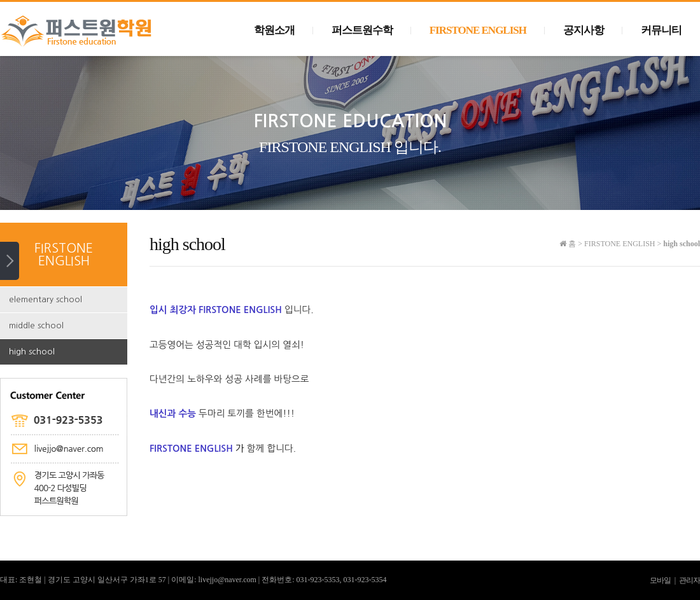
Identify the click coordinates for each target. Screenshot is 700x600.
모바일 (660, 580)
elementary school (45, 299)
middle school (36, 325)
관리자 (689, 580)
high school (32, 352)
